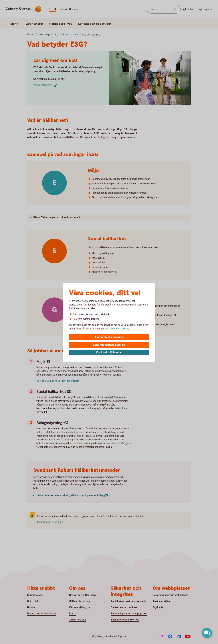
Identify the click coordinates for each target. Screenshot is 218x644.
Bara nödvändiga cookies (109, 345)
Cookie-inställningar (109, 353)
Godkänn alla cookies (109, 337)
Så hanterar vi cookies (117, 329)
